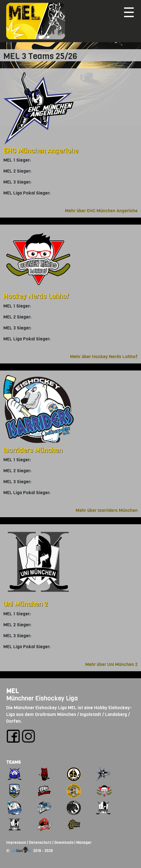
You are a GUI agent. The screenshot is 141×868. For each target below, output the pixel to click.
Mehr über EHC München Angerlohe (101, 211)
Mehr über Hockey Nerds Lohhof (104, 357)
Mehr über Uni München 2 (111, 664)
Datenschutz (40, 843)
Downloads (64, 843)
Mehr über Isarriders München (107, 510)
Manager (84, 843)
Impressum (16, 843)
